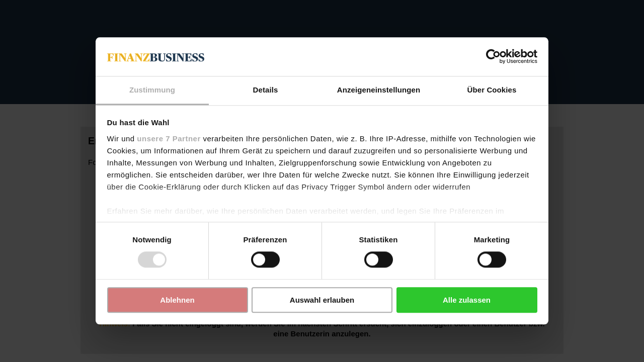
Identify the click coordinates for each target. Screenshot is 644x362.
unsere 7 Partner (169, 139)
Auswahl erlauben (322, 300)
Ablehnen (177, 300)
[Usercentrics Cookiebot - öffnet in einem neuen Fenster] (493, 57)
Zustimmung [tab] (152, 90)
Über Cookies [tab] (492, 90)
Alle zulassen (467, 300)
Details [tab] (266, 90)
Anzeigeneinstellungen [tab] (379, 90)
